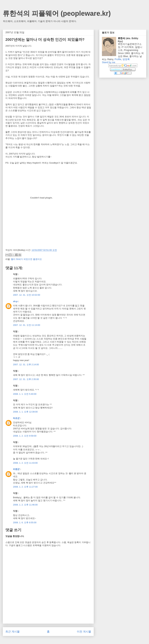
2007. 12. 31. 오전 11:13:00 (27, 325)
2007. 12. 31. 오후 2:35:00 (26, 379)
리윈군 (16, 469)
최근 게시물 (13, 632)
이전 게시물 (84, 632)
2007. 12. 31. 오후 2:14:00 (26, 365)
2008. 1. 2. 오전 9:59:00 (25, 436)
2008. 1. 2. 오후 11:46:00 (25, 505)
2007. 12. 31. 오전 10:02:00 (27, 295)
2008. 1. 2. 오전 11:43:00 (25, 463)
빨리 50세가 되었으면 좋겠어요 (26, 259)
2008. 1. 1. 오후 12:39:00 (25, 412)
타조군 (16, 418)
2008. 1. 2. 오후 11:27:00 (25, 487)
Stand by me (109, 62)
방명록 (126, 59)
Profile (118, 59)
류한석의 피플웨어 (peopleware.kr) (57, 13)
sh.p (15, 301)
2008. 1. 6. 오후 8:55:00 (25, 522)
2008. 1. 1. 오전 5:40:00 (25, 394)
